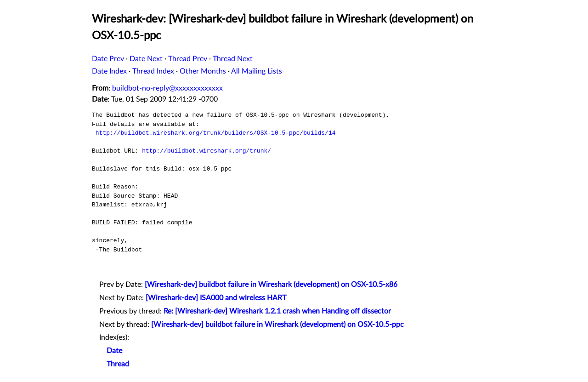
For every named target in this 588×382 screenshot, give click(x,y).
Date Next (146, 59)
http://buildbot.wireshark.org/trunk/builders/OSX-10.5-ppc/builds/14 (216, 133)
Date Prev (108, 59)
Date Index (109, 71)
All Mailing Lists (257, 71)
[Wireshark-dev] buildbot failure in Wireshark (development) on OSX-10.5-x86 (271, 285)
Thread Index (153, 71)
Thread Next (233, 59)
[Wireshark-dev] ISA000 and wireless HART (216, 298)
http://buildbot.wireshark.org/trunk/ (206, 151)
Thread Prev (188, 59)
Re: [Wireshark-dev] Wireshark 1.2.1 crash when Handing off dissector (277, 311)
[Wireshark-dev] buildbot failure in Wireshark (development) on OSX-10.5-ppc (277, 325)
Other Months (203, 71)
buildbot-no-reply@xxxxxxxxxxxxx (167, 88)
